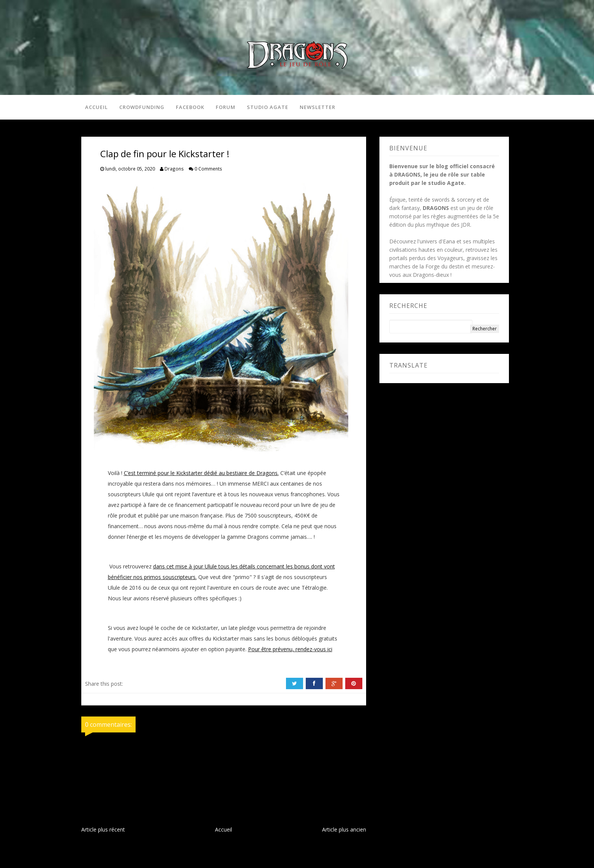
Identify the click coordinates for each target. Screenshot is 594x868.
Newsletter (318, 107)
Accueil (96, 107)
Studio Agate (268, 107)
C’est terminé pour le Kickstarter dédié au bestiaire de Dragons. (201, 473)
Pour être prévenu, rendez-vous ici (290, 649)
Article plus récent (103, 829)
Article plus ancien (344, 829)
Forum (226, 107)
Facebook (190, 107)
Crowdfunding (142, 107)
